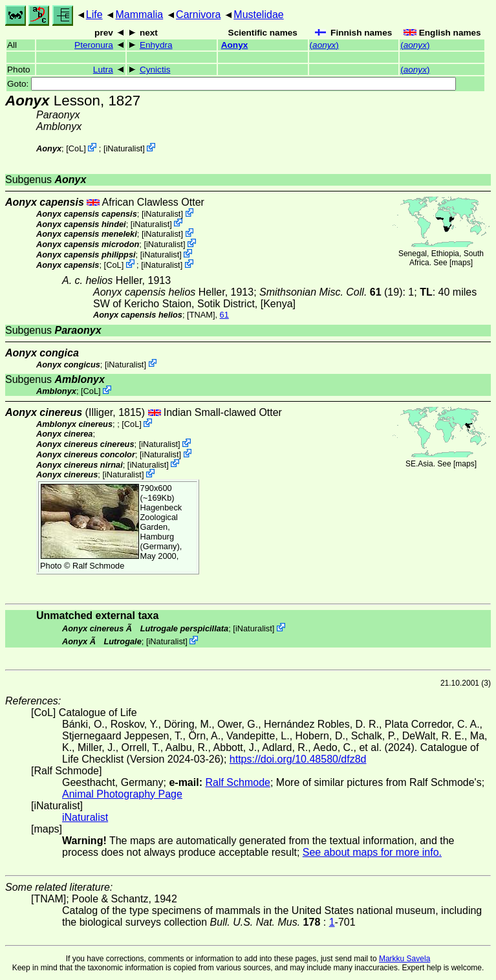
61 (224, 315)
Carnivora (198, 15)
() (324, 45)
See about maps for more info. (372, 852)
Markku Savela (404, 959)
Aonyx (235, 45)
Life (94, 15)
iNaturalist (124, 148)
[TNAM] (201, 315)
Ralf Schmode (98, 566)
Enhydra (156, 45)
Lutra (103, 70)
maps (461, 263)
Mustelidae (258, 15)
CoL (76, 148)
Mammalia (139, 15)
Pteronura (94, 45)
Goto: (232, 84)
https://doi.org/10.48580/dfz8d (298, 759)
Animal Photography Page (122, 794)
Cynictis (155, 70)
